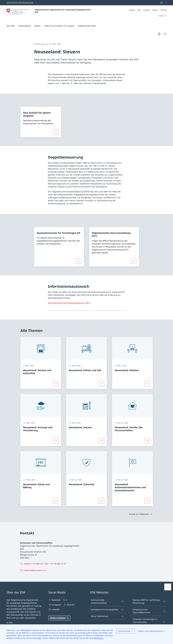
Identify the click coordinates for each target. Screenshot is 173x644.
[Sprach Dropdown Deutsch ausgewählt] (162, 3)
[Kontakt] (164, 10)
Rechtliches (99, 638)
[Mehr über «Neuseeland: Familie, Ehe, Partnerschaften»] (147, 441)
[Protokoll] (147, 10)
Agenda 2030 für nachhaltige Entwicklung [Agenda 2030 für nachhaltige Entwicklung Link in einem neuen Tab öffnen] (149, 601)
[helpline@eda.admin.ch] (33, 570)
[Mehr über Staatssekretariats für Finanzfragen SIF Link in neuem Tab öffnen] (78, 261)
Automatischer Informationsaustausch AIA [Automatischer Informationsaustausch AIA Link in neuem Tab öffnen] (68, 303)
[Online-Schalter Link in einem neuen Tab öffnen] (59, 618)
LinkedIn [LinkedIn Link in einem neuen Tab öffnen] (54, 609)
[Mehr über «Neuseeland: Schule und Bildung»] (56, 501)
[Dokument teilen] (165, 34)
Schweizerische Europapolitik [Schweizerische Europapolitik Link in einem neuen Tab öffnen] (107, 610)
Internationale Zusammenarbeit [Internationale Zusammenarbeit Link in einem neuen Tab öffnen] (107, 601)
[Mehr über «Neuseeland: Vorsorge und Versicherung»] (56, 441)
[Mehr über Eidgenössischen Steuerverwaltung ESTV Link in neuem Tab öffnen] (134, 261)
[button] (11, 26)
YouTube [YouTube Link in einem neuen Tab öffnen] (69, 605)
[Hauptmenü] (85, 26)
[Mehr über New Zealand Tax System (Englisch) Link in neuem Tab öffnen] (56, 132)
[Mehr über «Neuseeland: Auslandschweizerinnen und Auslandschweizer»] (147, 501)
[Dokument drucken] (159, 34)
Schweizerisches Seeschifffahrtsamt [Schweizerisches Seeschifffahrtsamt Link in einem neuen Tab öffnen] (149, 611)
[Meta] (148, 10)
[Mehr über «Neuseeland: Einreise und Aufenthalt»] (56, 384)
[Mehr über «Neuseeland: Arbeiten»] (147, 384)
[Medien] (155, 10)
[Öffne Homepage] (49, 14)
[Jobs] (139, 10)
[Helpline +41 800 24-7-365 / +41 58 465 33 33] (44, 564)
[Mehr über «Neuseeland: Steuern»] (101, 441)
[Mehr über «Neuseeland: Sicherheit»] (101, 501)
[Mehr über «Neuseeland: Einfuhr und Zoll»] (101, 384)
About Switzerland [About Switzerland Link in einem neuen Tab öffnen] (107, 616)
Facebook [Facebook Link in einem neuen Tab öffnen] (54, 600)
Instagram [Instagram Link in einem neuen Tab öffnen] (55, 605)
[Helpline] (132, 10)
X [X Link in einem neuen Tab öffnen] (65, 600)
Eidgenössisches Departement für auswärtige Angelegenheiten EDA (63, 11)
